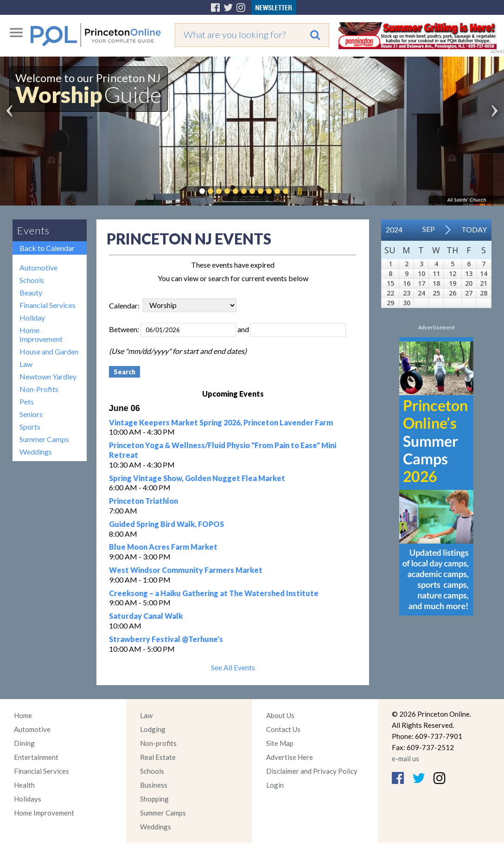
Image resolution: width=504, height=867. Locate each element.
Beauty (31, 292)
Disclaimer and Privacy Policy (312, 771)
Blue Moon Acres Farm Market (163, 547)
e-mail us (405, 758)
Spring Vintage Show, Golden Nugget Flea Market (197, 478)
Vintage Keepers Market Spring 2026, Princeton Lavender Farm (221, 422)
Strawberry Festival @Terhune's (166, 639)
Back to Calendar (47, 248)
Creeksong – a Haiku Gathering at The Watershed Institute (214, 593)
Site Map (280, 743)
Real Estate (158, 757)
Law (26, 364)
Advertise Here (290, 757)
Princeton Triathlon (144, 501)
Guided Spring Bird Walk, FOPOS (166, 524)
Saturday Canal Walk (146, 616)
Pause (300, 191)
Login (275, 785)
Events (33, 230)
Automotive (38, 267)
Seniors (31, 414)
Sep (429, 229)
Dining (24, 743)
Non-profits (158, 743)
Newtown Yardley (48, 376)
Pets (27, 401)
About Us (280, 715)
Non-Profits (39, 389)
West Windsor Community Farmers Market (186, 570)
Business (154, 785)
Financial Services (48, 305)
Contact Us (283, 729)
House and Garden (49, 351)
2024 (394, 229)
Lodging (153, 729)
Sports (30, 427)
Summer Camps (44, 439)
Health (24, 785)
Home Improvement (41, 334)
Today (474, 229)
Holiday (32, 318)
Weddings (36, 452)
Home (23, 715)
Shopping (154, 799)
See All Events (233, 667)
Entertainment (36, 757)
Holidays (28, 799)
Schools (32, 280)
